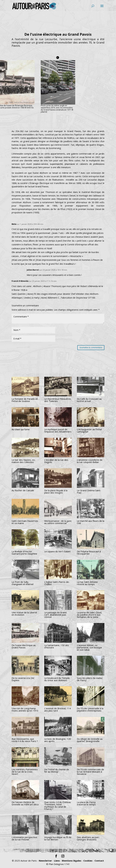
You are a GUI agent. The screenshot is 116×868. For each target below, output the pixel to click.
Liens (57, 861)
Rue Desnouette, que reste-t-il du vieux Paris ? (25, 740)
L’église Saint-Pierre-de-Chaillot (57, 583)
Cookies (88, 861)
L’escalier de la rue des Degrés (56, 461)
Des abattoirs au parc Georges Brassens (88, 838)
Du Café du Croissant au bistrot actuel (89, 400)
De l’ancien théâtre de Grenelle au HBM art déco (25, 803)
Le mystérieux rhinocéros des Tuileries (58, 400)
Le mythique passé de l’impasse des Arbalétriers (58, 430)
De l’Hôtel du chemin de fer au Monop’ (57, 770)
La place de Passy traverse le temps (86, 803)
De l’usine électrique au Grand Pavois (24, 646)
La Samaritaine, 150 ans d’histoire (57, 646)
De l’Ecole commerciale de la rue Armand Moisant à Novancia (90, 772)
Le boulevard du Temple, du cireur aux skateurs (57, 679)
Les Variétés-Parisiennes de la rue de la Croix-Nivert (25, 772)
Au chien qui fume (21, 429)
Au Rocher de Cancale (23, 490)
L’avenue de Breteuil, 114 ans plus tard (58, 709)
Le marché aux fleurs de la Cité (91, 522)
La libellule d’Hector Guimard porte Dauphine (24, 553)
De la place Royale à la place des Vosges (56, 491)
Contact (99, 861)
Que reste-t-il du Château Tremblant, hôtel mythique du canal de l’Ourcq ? (58, 806)
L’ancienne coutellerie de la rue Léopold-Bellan (90, 461)
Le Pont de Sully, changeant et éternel (23, 583)
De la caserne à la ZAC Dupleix (23, 679)
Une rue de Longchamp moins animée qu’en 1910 (25, 709)
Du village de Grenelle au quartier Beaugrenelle (90, 740)
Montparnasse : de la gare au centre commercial (58, 522)
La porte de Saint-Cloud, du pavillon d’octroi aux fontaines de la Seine (89, 615)
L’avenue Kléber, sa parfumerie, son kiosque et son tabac (89, 647)
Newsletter (45, 861)
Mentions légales (72, 861)
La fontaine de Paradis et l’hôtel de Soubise (25, 400)
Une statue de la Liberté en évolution (24, 614)
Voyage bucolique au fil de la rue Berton (58, 838)
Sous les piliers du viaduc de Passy (90, 679)
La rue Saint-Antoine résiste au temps (87, 583)
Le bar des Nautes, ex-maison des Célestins (24, 461)
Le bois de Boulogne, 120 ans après (58, 740)
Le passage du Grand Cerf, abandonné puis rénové (55, 615)
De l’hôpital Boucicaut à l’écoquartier (89, 553)
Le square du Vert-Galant (57, 551)
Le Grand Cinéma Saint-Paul (89, 491)
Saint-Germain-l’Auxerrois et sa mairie (25, 522)
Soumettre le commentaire (91, 348)
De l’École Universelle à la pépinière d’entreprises (90, 709)
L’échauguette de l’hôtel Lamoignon (89, 430)
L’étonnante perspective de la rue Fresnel (24, 838)
